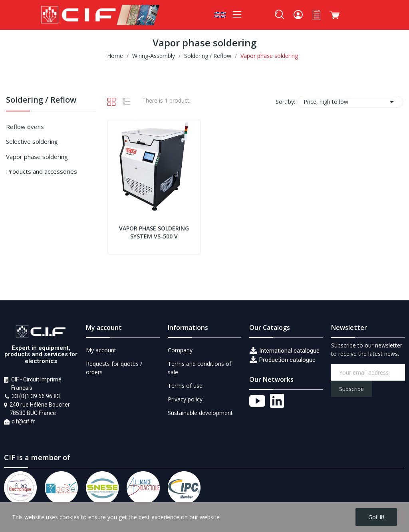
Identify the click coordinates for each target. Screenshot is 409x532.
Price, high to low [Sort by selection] (350, 102)
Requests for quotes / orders (114, 368)
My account (101, 350)
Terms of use (185, 386)
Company (180, 350)
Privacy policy (185, 399)
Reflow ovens (25, 127)
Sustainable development (200, 413)
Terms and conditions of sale (200, 368)
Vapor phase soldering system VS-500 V (154, 232)
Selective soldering (32, 141)
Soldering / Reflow (41, 100)
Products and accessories (42, 171)
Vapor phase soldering (37, 157)
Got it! (376, 517)
